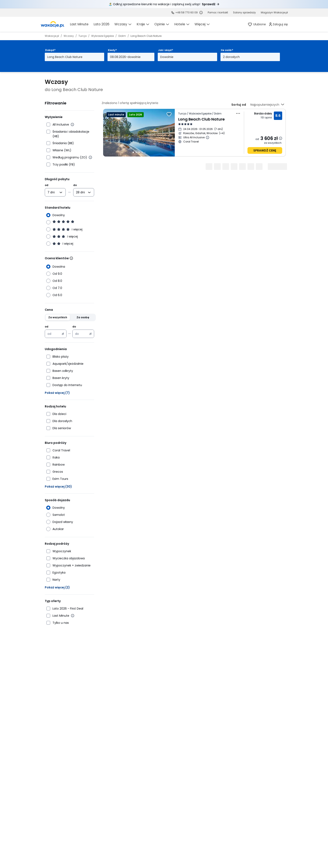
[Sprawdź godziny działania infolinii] (201, 13)
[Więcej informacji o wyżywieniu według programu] (90, 157)
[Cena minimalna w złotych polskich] (53, 334)
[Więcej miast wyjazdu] (222, 133)
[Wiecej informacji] (71, 258)
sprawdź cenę (265, 150)
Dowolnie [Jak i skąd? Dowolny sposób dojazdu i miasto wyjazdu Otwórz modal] (167, 57)
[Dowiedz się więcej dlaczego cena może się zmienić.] (281, 138)
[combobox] (52, 192)
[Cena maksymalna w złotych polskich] (81, 334)
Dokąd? (50, 50)
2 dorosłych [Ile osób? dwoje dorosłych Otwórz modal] (231, 57)
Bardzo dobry (263, 114)
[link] (53, 24)
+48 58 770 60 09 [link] (186, 12)
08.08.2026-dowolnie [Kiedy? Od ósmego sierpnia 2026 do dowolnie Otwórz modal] (125, 57)
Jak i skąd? (166, 50)
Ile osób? (227, 50)
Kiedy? (112, 50)
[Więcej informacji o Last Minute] (73, 616)
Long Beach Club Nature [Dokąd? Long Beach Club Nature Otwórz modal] (65, 57)
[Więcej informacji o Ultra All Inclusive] (208, 137)
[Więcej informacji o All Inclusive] (72, 125)
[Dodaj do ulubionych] (169, 114)
